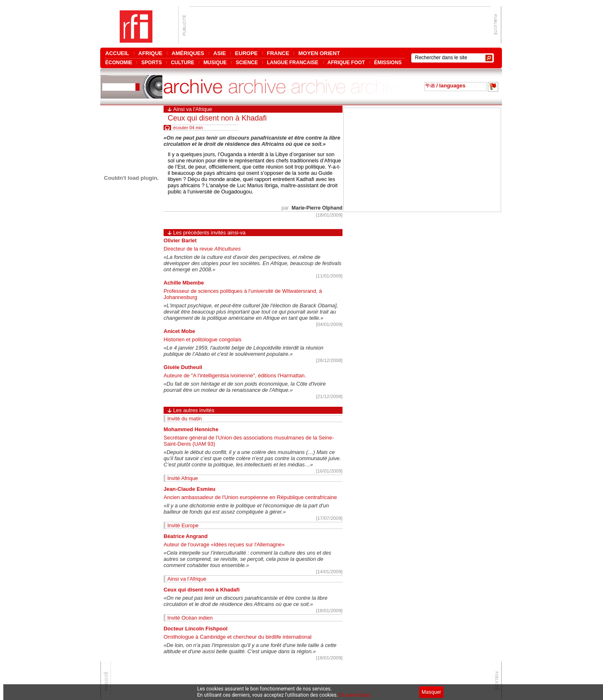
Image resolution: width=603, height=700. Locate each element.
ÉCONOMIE (119, 62)
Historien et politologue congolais (203, 339)
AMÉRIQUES (188, 53)
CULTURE (183, 62)
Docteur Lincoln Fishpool (195, 629)
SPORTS (151, 62)
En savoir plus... (357, 695)
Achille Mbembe (184, 283)
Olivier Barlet (180, 240)
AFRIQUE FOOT (346, 62)
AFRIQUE (151, 53)
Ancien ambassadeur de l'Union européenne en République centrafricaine (250, 497)
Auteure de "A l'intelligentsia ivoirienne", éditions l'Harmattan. (235, 375)
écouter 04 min (188, 128)
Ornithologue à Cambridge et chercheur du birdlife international (238, 637)
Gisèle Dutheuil (183, 367)
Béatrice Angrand (186, 536)
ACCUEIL (117, 53)
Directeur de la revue (202, 249)
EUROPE (246, 53)
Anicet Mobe (179, 331)
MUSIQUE (215, 62)
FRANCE (278, 53)
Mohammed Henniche (191, 429)
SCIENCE (247, 62)
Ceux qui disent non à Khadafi (201, 590)
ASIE (219, 53)
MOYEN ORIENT (319, 53)
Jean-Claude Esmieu (189, 489)
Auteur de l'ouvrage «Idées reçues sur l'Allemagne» (224, 544)
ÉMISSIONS (388, 62)
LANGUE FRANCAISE (292, 62)
